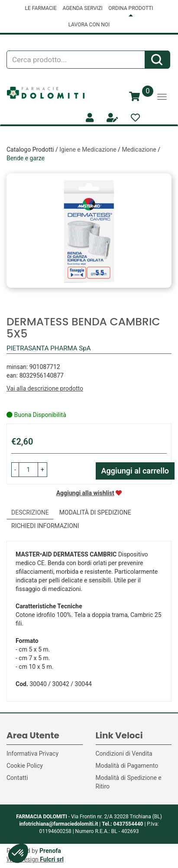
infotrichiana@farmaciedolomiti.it (58, 824)
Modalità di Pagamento (127, 766)
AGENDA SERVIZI (82, 8)
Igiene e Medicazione (88, 149)
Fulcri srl (52, 859)
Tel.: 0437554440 (122, 824)
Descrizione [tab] (30, 512)
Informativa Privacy (32, 754)
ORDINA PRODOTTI (131, 8)
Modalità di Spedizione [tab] (95, 512)
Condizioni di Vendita (124, 754)
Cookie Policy (25, 766)
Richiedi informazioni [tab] (45, 526)
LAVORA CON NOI (89, 25)
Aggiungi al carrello (135, 471)
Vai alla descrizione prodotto (45, 388)
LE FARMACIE (41, 8)
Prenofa (50, 851)
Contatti (17, 778)
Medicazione (139, 149)
